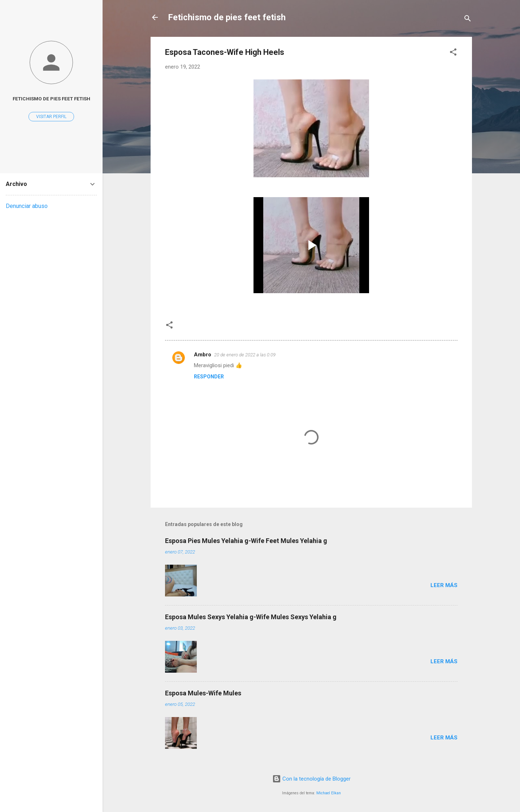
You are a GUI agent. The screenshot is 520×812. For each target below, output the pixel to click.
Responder (209, 377)
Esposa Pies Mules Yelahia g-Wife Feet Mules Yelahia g (246, 541)
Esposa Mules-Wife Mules (203, 693)
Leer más (444, 585)
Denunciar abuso (27, 206)
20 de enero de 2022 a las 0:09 (245, 355)
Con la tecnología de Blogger (311, 779)
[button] (453, 53)
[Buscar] (468, 20)
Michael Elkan (329, 793)
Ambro (203, 355)
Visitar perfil (51, 117)
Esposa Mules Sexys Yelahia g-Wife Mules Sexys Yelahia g (251, 617)
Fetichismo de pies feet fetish (227, 17)
